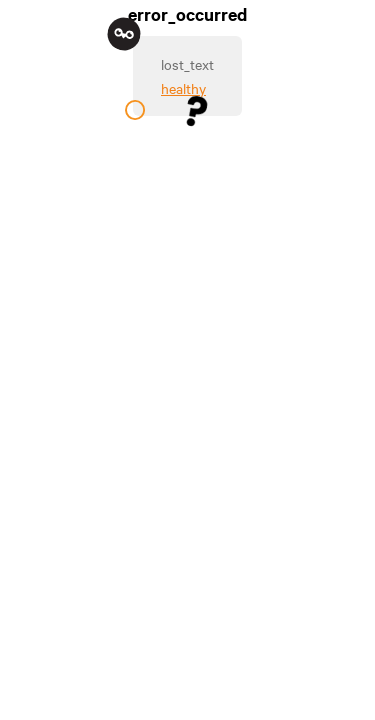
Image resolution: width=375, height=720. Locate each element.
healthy (183, 88)
